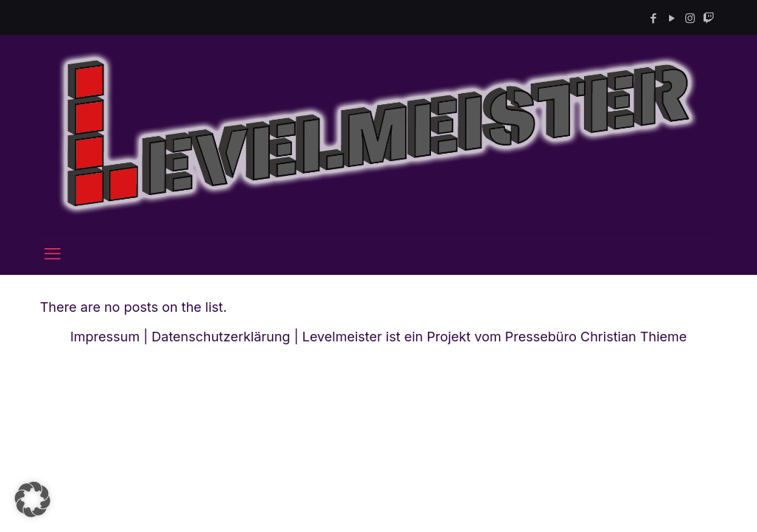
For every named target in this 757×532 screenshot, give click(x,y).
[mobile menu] (52, 253)
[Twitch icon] (709, 18)
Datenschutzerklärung (221, 337)
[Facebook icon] (653, 18)
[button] (33, 499)
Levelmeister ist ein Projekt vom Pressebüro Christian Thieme (495, 337)
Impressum (105, 337)
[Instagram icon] (690, 18)
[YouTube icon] (672, 18)
